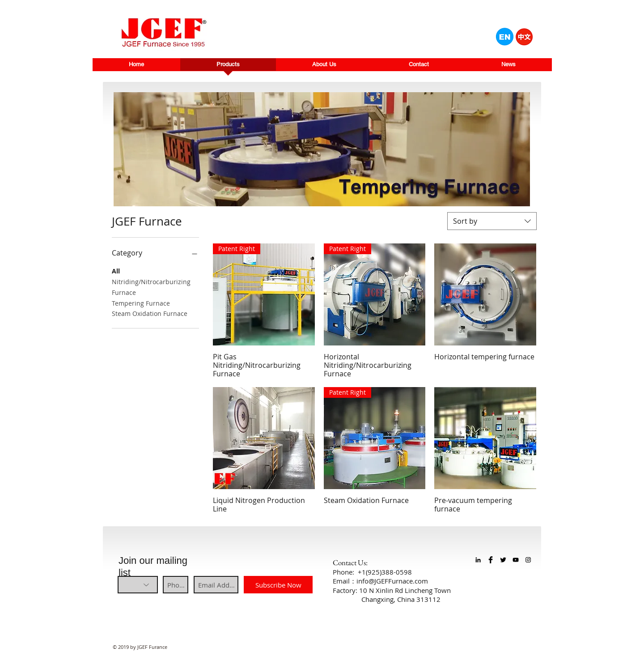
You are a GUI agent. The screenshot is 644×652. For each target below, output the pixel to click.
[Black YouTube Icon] (516, 560)
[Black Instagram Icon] (528, 560)
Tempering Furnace (141, 303)
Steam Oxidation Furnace (150, 313)
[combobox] (492, 221)
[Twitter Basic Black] (503, 560)
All (116, 271)
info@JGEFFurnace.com (392, 581)
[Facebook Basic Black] (491, 560)
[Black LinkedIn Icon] (478, 560)
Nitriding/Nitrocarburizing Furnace (151, 287)
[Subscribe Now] (278, 585)
